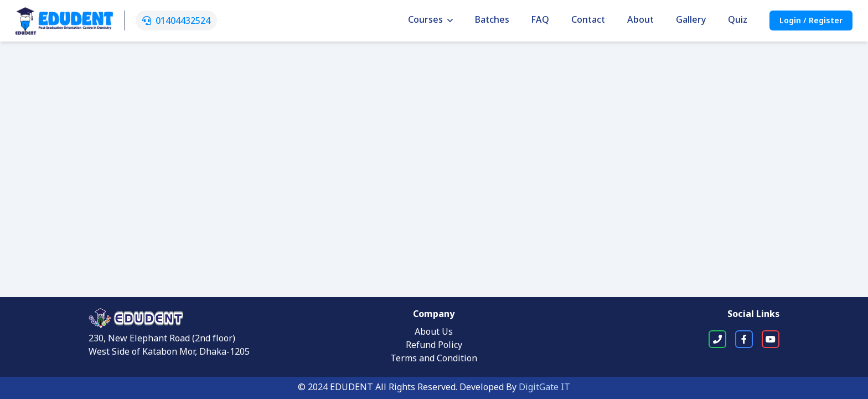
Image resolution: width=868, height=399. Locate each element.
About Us (434, 332)
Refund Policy (434, 346)
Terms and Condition (434, 359)
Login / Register (811, 21)
